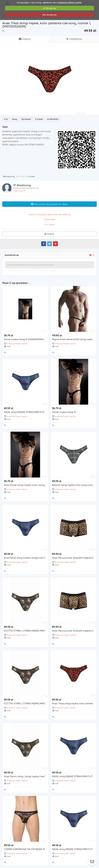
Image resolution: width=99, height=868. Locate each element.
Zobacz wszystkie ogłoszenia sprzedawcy (50, 214)
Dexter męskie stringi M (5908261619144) (24, 339)
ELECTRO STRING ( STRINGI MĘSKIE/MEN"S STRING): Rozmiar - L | (26, 703)
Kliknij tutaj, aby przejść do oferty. (50, 204)
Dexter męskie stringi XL (64, 412)
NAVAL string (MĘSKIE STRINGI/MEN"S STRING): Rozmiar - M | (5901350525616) (26, 412)
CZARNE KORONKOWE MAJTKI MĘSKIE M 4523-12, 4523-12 (26, 849)
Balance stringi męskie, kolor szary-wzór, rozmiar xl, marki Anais (74, 485)
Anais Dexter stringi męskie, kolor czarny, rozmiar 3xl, (26, 485)
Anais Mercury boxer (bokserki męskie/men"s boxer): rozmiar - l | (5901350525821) (74, 558)
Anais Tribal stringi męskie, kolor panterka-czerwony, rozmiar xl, (74, 703)
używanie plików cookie (70, 2)
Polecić (50, 234)
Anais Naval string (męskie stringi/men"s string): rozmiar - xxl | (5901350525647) (26, 558)
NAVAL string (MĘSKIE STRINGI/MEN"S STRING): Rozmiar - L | (74, 849)
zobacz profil (19, 191)
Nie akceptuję (50, 15)
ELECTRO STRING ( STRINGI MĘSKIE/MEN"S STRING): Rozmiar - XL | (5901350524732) (26, 631)
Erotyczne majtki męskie (17, 344)
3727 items (50, 224)
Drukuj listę (50, 219)
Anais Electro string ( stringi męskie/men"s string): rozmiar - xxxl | (26, 776)
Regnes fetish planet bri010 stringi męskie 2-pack (74, 339)
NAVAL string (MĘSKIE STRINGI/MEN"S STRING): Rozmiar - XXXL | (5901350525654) (74, 776)
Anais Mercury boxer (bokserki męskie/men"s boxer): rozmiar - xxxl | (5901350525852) (74, 631)
